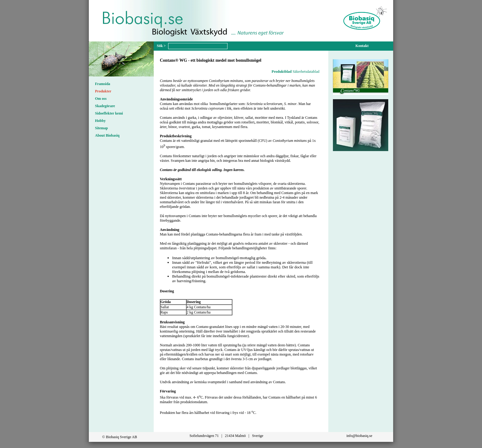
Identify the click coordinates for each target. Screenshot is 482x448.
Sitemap (101, 128)
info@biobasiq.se (359, 436)
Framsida (103, 84)
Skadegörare (105, 106)
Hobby (100, 121)
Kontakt (362, 46)
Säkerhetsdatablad (306, 72)
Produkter (103, 91)
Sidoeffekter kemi (109, 113)
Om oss (101, 99)
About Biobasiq (107, 135)
